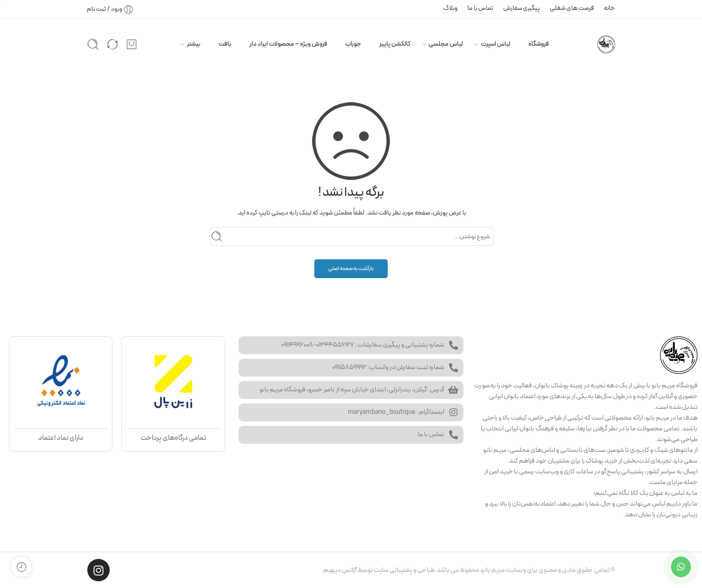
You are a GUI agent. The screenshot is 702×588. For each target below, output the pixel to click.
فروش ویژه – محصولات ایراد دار (288, 44)
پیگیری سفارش (522, 8)
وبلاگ (450, 8)
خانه (610, 8)
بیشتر (194, 44)
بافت (225, 44)
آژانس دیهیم (340, 570)
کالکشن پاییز (395, 44)
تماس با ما (480, 8)
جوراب (353, 44)
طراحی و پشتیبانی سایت (404, 570)
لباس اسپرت (496, 44)
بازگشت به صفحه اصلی (351, 269)
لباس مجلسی (446, 44)
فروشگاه (539, 44)
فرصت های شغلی (572, 8)
